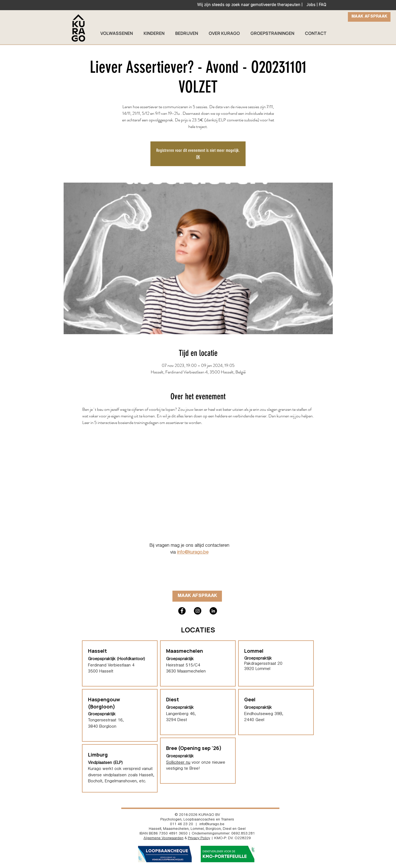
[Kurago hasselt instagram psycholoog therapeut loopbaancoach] (198, 611)
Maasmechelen (185, 651)
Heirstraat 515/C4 (183, 666)
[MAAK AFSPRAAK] (369, 17)
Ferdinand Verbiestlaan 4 (111, 666)
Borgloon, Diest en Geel (226, 829)
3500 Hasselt (101, 672)
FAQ (322, 5)
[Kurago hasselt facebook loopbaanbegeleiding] (182, 611)
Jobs (311, 5)
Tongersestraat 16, (106, 721)
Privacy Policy (199, 839)
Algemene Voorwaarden (163, 839)
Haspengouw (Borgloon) (104, 703)
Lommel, (198, 829)
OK (198, 157)
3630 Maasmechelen (186, 672)
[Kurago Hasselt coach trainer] (213, 611)
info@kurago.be (193, 553)
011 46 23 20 (182, 825)
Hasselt (155, 829)
